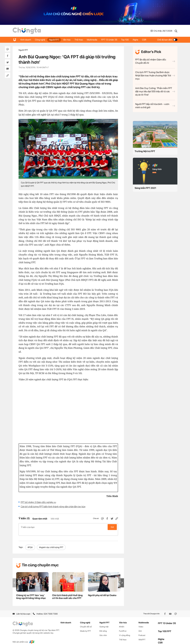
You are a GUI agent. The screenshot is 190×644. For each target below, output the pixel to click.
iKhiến (122, 622)
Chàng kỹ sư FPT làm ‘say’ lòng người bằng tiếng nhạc (31, 592)
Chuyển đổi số (86, 622)
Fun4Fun (123, 626)
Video (141, 622)
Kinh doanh (26, 40)
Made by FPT (85, 626)
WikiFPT (142, 635)
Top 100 (129, 40)
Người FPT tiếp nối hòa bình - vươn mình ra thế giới (155, 106)
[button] (122, 578)
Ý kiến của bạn (68, 527)
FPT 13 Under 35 (113, 40)
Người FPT (55, 40)
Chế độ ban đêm (167, 40)
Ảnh (140, 626)
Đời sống (103, 626)
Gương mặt (104, 622)
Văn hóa (69, 40)
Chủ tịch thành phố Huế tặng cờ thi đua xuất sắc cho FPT (67, 592)
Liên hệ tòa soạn (21, 609)
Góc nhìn (103, 631)
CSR (149, 40)
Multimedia (95, 40)
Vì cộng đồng (125, 631)
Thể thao (81, 40)
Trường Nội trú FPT (145, 151)
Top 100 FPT (165, 627)
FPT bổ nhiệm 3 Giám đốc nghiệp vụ (38, 502)
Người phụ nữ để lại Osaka (102, 591)
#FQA (30, 543)
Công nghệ (41, 40)
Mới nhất (55, 519)
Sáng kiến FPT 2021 (145, 188)
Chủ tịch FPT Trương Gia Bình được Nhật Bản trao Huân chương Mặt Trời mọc (155, 76)
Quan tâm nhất (40, 519)
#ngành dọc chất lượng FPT (51, 543)
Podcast (142, 631)
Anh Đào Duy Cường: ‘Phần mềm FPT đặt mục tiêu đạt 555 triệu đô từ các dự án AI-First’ (155, 91)
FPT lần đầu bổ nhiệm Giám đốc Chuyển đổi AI (155, 61)
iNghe (140, 40)
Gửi (112, 527)
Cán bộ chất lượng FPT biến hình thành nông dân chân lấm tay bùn (53, 507)
